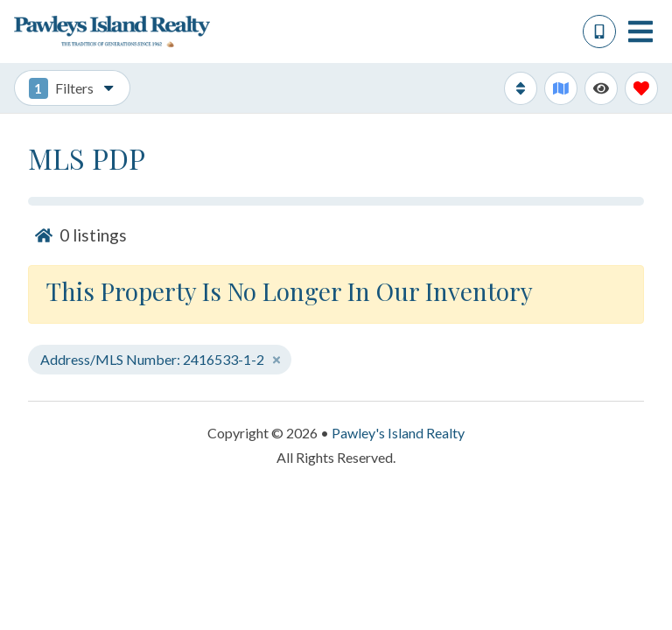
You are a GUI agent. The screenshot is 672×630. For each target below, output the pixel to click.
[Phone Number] (599, 31)
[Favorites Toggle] (641, 88)
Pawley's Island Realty (398, 433)
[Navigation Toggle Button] (640, 31)
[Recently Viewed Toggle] (601, 88)
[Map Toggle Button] (561, 88)
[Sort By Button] (521, 88)
